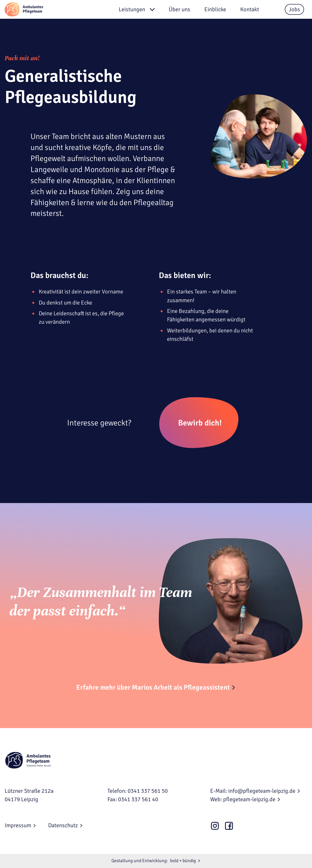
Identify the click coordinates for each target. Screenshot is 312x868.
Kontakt (250, 9)
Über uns (179, 9)
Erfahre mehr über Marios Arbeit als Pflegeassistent (153, 688)
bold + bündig (183, 861)
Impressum (18, 825)
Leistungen (132, 9)
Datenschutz (63, 825)
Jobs (294, 9)
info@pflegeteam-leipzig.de (262, 791)
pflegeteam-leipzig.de (249, 799)
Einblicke (215, 9)
